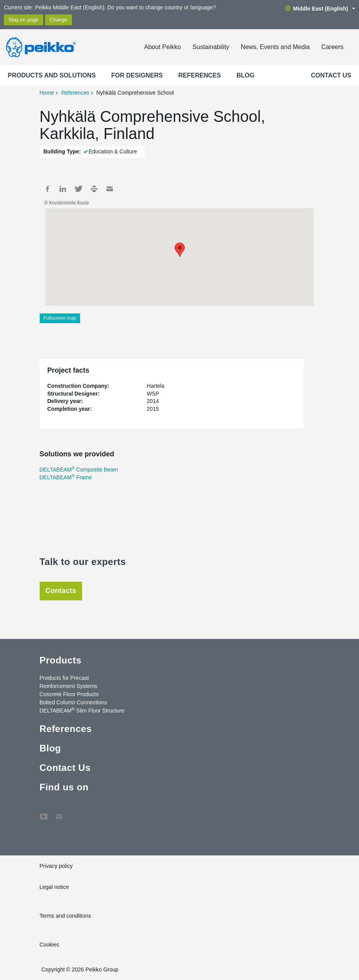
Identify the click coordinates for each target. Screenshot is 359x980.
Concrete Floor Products (69, 694)
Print (94, 189)
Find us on (64, 787)
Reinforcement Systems (69, 686)
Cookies (50, 945)
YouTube (44, 813)
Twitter (79, 189)
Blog (245, 75)
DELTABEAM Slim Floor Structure (82, 710)
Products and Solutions (52, 75)
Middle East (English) (320, 9)
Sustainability (211, 47)
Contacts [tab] (61, 591)
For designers (137, 75)
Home (47, 93)
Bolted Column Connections (74, 702)
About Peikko (163, 47)
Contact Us (331, 75)
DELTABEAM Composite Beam (79, 470)
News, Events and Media (275, 47)
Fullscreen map (60, 318)
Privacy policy (56, 866)
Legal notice (54, 887)
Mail (110, 189)
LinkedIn (63, 189)
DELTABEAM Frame (66, 477)
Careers (332, 47)
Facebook (47, 189)
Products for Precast (64, 678)
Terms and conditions (65, 916)
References (200, 75)
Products (61, 660)
